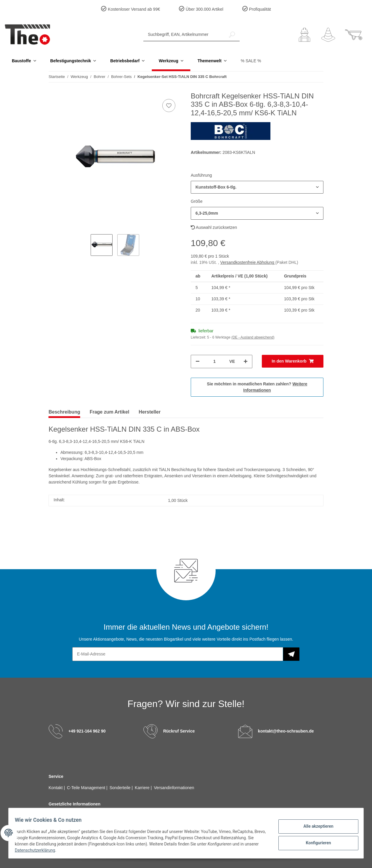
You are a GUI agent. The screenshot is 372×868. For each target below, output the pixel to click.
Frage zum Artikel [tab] (110, 412)
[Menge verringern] (198, 362)
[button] (304, 35)
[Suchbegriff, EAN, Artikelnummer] (184, 35)
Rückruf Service (179, 731)
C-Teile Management (87, 788)
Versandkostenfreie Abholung (248, 262)
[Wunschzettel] (328, 35)
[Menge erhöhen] (246, 362)
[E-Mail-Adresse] (178, 654)
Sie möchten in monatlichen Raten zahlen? (257, 387)
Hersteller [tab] (150, 412)
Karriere (143, 788)
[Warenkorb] (354, 35)
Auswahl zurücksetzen (214, 227)
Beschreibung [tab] (64, 412)
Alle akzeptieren (315, 827)
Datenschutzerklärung (53, 850)
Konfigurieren (315, 842)
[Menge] (214, 362)
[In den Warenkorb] (293, 361)
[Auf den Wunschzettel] (169, 106)
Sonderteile (121, 788)
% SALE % (251, 61)
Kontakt (56, 788)
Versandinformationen (174, 788)
